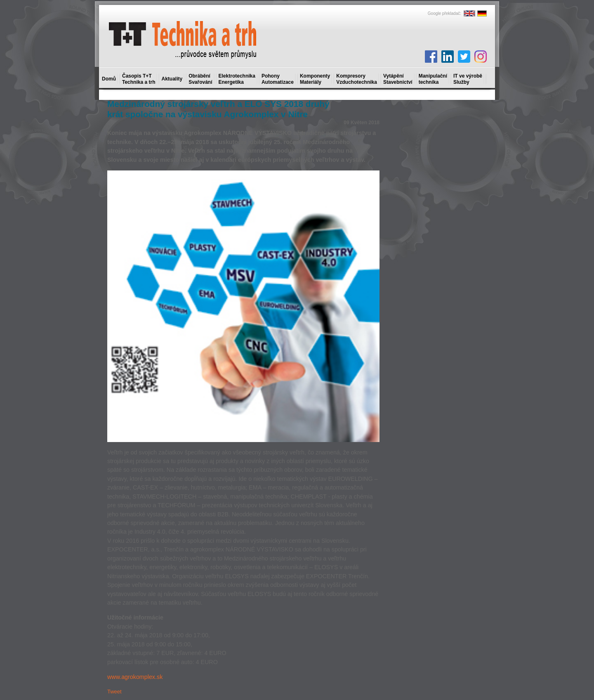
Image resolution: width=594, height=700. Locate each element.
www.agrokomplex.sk (135, 677)
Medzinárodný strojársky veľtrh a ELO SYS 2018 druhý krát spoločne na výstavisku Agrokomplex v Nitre (218, 109)
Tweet (114, 692)
